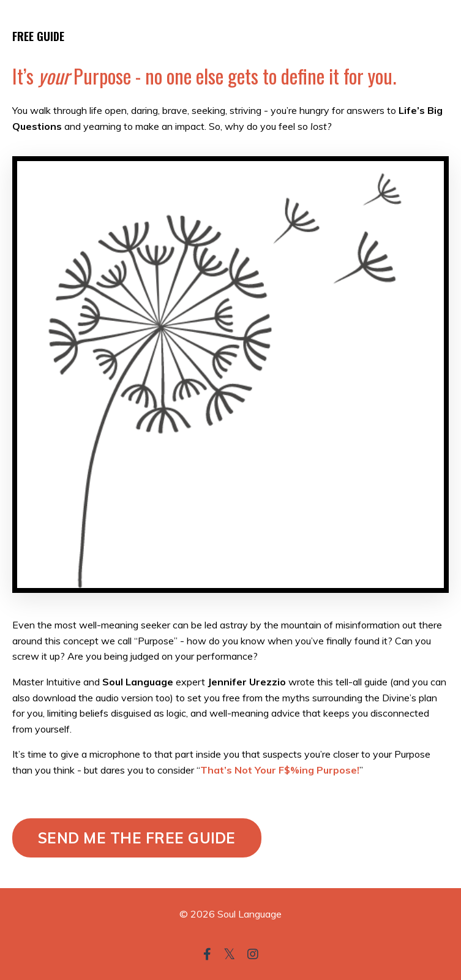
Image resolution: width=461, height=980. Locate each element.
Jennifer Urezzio (247, 682)
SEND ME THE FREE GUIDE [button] (137, 838)
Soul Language (138, 682)
